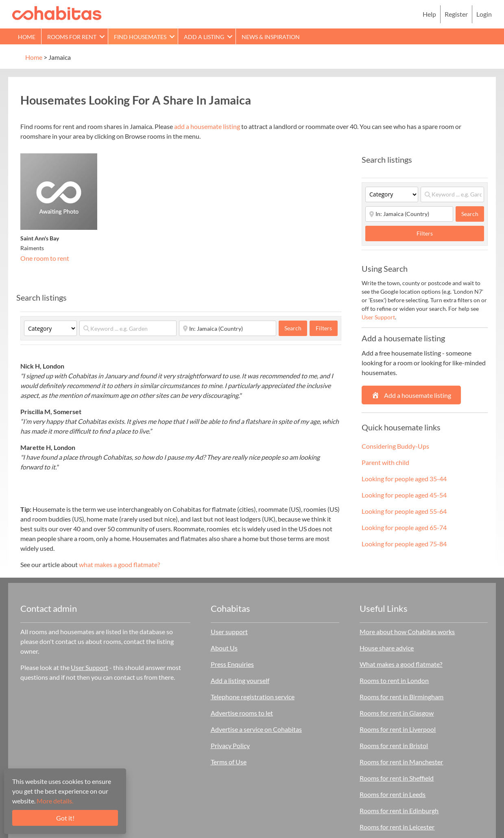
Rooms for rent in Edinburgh (399, 811)
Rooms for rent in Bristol (394, 745)
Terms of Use (229, 762)
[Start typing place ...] (228, 328)
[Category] (50, 328)
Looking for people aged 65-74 (404, 527)
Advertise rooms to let (242, 713)
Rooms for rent (72, 37)
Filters (324, 328)
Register (456, 14)
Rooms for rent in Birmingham (401, 697)
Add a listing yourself (240, 680)
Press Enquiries (232, 664)
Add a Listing (204, 37)
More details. (55, 801)
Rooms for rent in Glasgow (397, 713)
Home (27, 37)
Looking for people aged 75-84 (404, 544)
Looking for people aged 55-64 (404, 511)
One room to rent (45, 258)
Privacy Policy (230, 745)
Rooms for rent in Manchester (401, 762)
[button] (102, 36)
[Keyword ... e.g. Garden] (128, 328)
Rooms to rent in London (394, 680)
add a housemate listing (207, 126)
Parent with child (385, 462)
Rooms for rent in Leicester (397, 827)
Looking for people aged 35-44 (404, 479)
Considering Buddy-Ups (395, 446)
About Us (224, 648)
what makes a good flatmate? (119, 564)
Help (429, 14)
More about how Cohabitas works (407, 632)
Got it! (65, 818)
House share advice (387, 648)
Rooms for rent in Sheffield (397, 778)
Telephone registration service (253, 697)
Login (484, 14)
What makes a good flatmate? (401, 664)
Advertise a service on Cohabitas (256, 729)
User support (229, 632)
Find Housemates (140, 37)
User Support (378, 317)
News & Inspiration (271, 37)
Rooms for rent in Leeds (393, 794)
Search (296, 328)
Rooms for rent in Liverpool (398, 729)
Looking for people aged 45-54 (404, 495)
